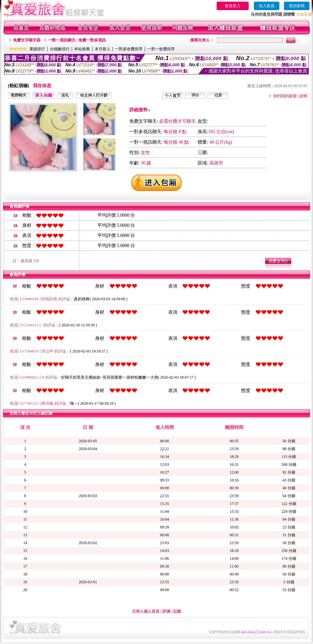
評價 (166, 611)
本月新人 (103, 49)
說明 (303, 96)
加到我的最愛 (285, 96)
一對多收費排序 (129, 49)
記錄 (177, 611)
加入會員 (267, 6)
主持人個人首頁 (146, 611)
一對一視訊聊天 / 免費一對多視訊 (77, 40)
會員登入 (233, 6)
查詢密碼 (297, 6)
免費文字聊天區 (27, 40)
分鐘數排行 (60, 49)
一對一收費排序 (161, 49)
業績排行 (37, 49)
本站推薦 (82, 49)
